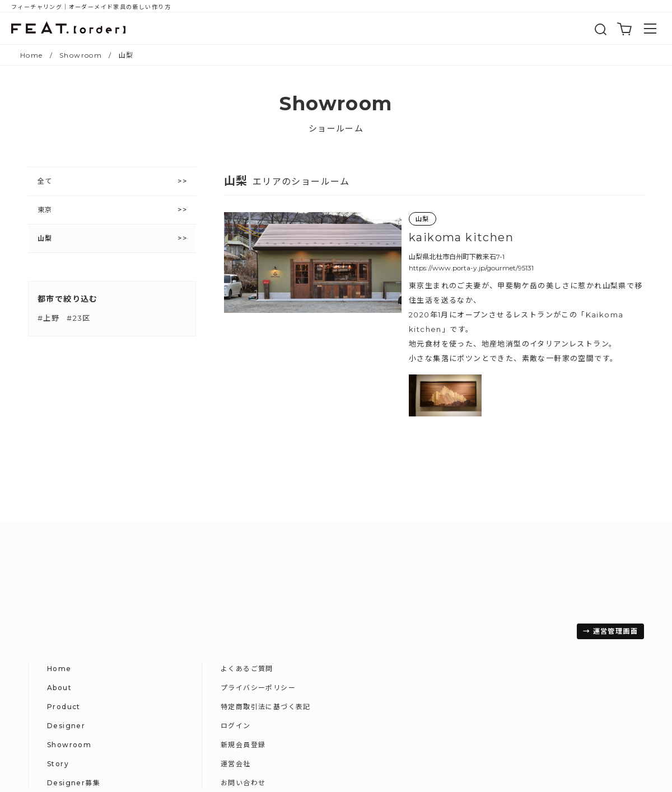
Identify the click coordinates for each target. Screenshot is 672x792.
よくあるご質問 (516, 566)
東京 (45, 210)
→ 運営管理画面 (62, 732)
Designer (335, 623)
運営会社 (505, 661)
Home (328, 566)
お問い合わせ (512, 680)
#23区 (79, 318)
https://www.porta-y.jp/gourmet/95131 (471, 268)
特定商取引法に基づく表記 (535, 604)
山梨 (45, 238)
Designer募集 (342, 680)
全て (45, 181)
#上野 (48, 318)
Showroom (338, 642)
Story (327, 661)
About (328, 585)
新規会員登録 (512, 642)
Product (333, 604)
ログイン (505, 623)
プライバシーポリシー (527, 585)
